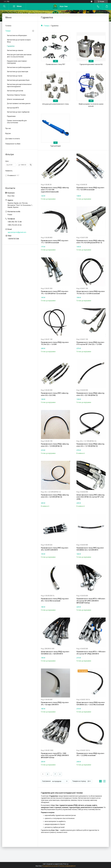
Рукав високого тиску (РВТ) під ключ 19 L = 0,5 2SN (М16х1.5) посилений (55, 292)
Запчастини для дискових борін (18, 80)
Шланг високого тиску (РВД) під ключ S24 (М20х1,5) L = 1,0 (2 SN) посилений (91, 704)
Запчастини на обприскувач (17, 35)
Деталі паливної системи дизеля (19, 103)
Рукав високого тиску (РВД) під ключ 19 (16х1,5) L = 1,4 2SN (55, 343)
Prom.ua (66, 864)
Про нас (8, 128)
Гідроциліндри (55, 146)
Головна (8, 26)
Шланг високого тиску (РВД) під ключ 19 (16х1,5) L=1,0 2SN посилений (91, 292)
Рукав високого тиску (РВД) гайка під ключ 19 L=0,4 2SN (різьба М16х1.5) (90, 242)
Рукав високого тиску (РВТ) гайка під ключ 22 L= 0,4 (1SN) (55, 394)
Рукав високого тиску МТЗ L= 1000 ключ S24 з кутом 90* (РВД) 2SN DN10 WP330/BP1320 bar (55, 755)
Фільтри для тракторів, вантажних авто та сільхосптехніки (19, 56)
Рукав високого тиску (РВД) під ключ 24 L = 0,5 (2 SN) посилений (55, 600)
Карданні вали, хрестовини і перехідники (17, 62)
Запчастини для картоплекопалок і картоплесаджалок (19, 85)
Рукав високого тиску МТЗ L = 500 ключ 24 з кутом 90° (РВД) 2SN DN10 (91, 653)
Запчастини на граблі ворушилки (19, 67)
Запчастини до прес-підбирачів (18, 112)
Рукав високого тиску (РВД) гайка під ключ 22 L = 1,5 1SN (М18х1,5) (90, 445)
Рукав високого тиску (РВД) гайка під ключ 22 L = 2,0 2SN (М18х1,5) (55, 496)
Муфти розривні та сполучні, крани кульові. (91, 105)
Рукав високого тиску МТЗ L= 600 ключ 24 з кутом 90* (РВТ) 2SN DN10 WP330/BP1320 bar (91, 601)
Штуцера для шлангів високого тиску (56, 104)
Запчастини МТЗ (13, 108)
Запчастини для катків (15, 91)
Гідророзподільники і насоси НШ (91, 64)
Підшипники (11, 116)
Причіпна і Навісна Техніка (16, 95)
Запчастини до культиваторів (18, 72)
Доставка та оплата (13, 139)
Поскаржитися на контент (50, 866)
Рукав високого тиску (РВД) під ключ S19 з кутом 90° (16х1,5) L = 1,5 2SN (90, 343)
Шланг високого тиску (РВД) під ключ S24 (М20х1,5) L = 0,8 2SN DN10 (55, 653)
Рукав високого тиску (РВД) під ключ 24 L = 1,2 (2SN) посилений (90, 754)
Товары (47, 26)
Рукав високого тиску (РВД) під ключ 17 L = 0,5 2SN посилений (90, 189)
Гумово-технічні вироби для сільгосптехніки (17, 122)
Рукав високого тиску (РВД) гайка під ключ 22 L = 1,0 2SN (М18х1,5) (55, 445)
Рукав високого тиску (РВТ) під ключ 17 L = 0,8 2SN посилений (55, 242)
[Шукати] (4, 6)
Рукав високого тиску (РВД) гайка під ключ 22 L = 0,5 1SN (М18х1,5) (90, 394)
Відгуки (8, 133)
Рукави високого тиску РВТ (56, 64)
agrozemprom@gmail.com (17, 232)
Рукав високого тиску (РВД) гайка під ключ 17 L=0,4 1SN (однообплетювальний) (55, 190)
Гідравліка (11, 46)
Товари (8, 31)
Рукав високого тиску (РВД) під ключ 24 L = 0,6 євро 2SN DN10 (55, 704)
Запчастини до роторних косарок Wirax (19, 41)
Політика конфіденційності (67, 866)
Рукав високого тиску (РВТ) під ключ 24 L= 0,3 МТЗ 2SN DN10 (55, 549)
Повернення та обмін (13, 144)
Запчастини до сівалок (15, 50)
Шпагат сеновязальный (15, 99)
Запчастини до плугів (15, 76)
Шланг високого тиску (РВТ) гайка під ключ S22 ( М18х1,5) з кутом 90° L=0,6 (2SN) (90, 497)
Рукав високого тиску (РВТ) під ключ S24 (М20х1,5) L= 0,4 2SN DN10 (90, 549)
